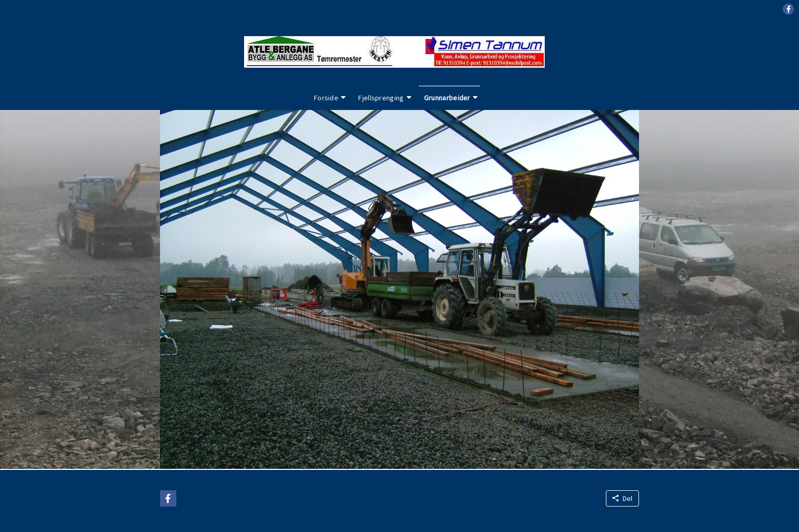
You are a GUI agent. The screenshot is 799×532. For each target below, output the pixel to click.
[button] (788, 9)
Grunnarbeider (447, 98)
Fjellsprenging (381, 98)
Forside (326, 98)
